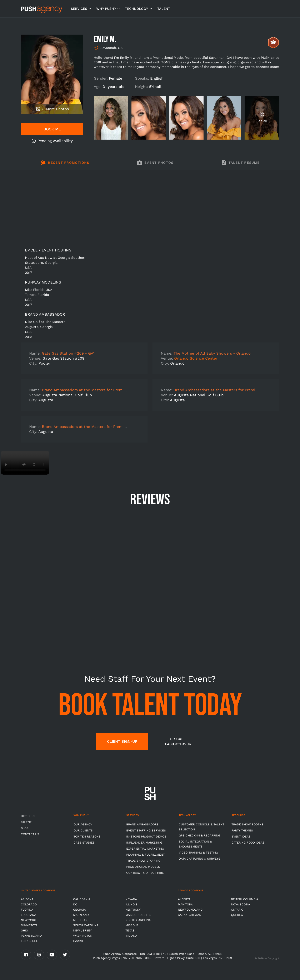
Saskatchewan (190, 915)
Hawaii (78, 941)
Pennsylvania (31, 936)
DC (75, 904)
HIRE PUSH (29, 816)
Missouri (132, 925)
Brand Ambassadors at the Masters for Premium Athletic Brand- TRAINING (110, 427)
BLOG (25, 828)
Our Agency (83, 824)
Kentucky (133, 910)
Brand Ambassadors (142, 824)
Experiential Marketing (145, 849)
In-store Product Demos (146, 836)
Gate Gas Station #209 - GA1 (68, 353)
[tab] (65, 165)
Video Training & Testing (198, 852)
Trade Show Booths (247, 824)
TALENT (164, 9)
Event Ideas (241, 836)
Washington (83, 936)
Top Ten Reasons (87, 836)
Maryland (81, 915)
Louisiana (28, 915)
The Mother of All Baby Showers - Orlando (212, 353)
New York (28, 920)
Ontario (237, 910)
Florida (27, 910)
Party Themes (242, 830)
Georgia (79, 910)
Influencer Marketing (144, 842)
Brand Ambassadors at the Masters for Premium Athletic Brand (231, 390)
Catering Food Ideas (248, 842)
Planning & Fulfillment (145, 855)
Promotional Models (143, 867)
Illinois (131, 904)
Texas (130, 930)
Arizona (27, 899)
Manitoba (185, 904)
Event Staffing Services (146, 830)
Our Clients (83, 830)
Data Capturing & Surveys (199, 859)
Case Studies (84, 842)
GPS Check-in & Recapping (199, 835)
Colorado (29, 904)
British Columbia (245, 899)
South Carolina (86, 925)
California (82, 899)
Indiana (131, 936)
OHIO (24, 930)
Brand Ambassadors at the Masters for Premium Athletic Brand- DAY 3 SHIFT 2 (114, 390)
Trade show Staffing (143, 861)
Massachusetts (138, 915)
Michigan (80, 920)
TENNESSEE (29, 941)
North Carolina (138, 920)
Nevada (131, 899)
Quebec (237, 915)
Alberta (184, 899)
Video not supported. (25, 463)
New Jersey (82, 930)
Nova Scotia (241, 904)
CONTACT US (30, 834)
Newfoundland (190, 910)
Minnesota (29, 925)
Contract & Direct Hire (145, 873)
